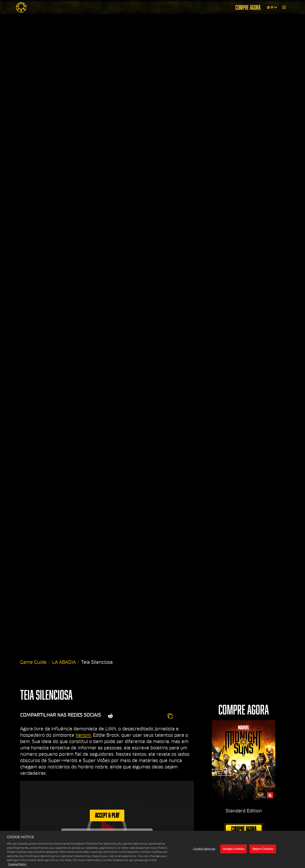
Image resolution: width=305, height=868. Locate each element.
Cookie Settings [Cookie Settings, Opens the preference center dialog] (204, 852)
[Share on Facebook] (134, 716)
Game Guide (33, 662)
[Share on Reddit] (110, 716)
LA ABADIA (64, 662)
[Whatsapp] (145, 716)
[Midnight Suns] (21, 7)
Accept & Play (107, 815)
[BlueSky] (158, 716)
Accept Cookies (234, 852)
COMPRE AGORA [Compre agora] (248, 7)
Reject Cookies (263, 852)
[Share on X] (123, 716)
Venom (83, 735)
